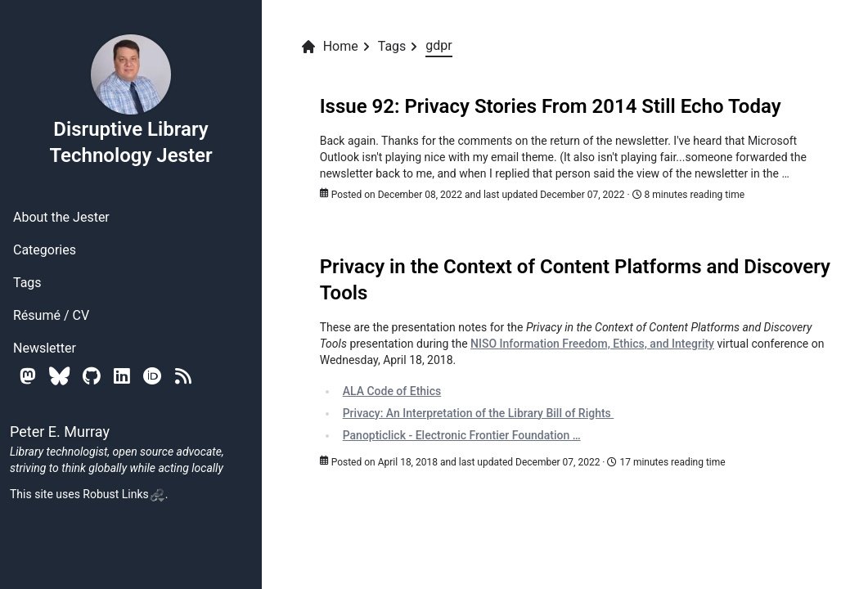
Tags (27, 283)
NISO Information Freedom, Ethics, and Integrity (592, 344)
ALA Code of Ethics (392, 391)
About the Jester (61, 217)
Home (329, 47)
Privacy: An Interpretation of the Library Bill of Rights (479, 413)
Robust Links (124, 494)
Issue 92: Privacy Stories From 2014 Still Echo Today (551, 106)
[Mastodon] (28, 376)
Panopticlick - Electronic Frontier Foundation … (462, 435)
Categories (45, 250)
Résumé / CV (51, 315)
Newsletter (45, 348)
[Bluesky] (59, 376)
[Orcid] (153, 376)
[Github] (92, 376)
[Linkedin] (122, 376)
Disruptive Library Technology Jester (130, 100)
